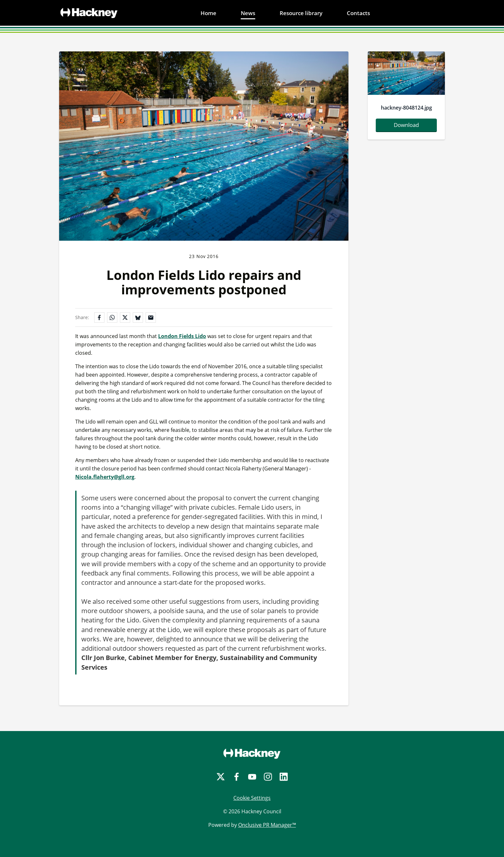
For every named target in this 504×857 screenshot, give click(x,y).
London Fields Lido (182, 336)
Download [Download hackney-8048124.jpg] (406, 125)
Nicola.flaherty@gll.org (105, 477)
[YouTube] (252, 777)
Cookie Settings (252, 798)
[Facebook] (236, 777)
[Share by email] (151, 317)
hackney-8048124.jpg (406, 108)
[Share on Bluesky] (138, 317)
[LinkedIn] (284, 777)
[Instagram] (268, 777)
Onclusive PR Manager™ (267, 825)
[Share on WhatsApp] (112, 317)
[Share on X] (125, 317)
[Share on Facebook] (99, 317)
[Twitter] (221, 777)
